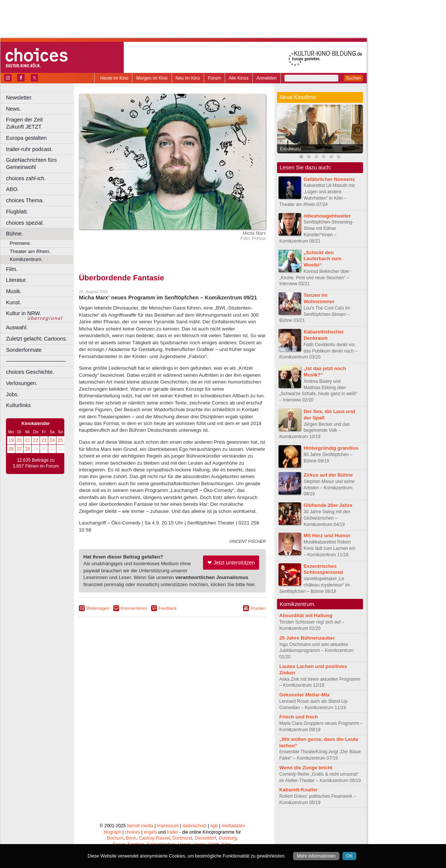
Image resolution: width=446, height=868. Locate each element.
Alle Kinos (239, 78)
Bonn (131, 838)
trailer (172, 832)
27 (19, 449)
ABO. (12, 189)
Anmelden (267, 78)
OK (349, 856)
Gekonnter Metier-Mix (304, 695)
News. (13, 109)
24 (52, 440)
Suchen (353, 78)
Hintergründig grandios (331, 448)
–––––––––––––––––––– (36, 361)
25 (60, 440)
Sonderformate (24, 350)
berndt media (140, 826)
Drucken (258, 608)
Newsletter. (19, 98)
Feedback (167, 608)
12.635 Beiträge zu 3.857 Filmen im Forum (36, 463)
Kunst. (14, 302)
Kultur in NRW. (24, 313)
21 (27, 440)
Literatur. (16, 280)
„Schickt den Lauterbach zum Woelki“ (322, 259)
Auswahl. (17, 327)
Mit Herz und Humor (327, 535)
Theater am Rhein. (30, 251)
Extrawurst (291, 149)
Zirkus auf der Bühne (328, 475)
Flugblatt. (17, 212)
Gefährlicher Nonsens (329, 179)
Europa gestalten (26, 138)
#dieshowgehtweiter (327, 216)
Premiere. (20, 243)
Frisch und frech (299, 717)
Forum (214, 78)
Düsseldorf (205, 838)
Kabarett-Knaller (299, 790)
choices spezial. (25, 223)
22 (36, 440)
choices (133, 832)
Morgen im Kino (152, 78)
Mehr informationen (316, 856)
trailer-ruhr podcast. (29, 149)
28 (27, 449)
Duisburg (228, 838)
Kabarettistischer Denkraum (324, 335)
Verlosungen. (22, 383)
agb (214, 826)
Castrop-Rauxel (154, 838)
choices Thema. (25, 200)
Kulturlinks (18, 405)
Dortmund (182, 838)
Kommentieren (134, 608)
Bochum (115, 838)
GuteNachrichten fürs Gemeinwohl (31, 164)
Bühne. (15, 234)
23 (44, 440)
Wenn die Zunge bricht (306, 768)
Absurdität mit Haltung (306, 615)
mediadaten (233, 826)
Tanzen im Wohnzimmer (319, 298)
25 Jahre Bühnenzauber (307, 638)
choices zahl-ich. (26, 178)
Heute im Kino (114, 78)
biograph (112, 832)
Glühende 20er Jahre (328, 505)
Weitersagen (98, 608)
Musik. (14, 291)
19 (11, 440)
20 (19, 440)
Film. (12, 269)
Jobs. (12, 394)
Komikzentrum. (26, 259)
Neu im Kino (188, 78)
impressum (168, 826)
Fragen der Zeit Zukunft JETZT (41, 123)
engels (150, 832)
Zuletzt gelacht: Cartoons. (37, 339)
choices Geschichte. (30, 372)
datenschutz (195, 826)
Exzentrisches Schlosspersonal (323, 569)
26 (11, 449)
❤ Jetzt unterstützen (231, 563)
